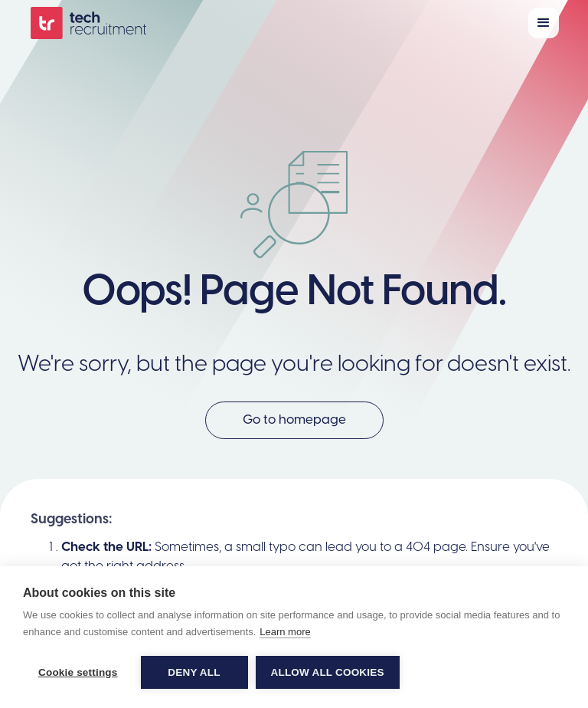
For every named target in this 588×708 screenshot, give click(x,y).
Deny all (194, 672)
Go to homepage (294, 420)
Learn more (285, 632)
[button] (544, 23)
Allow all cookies (328, 672)
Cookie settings (78, 672)
